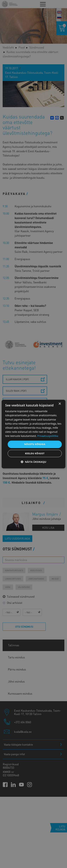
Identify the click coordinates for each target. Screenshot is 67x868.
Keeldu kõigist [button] (35, 453)
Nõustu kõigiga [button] (35, 444)
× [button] (60, 404)
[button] (34, 462)
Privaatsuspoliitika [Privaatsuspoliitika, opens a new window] (48, 436)
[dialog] (34, 434)
